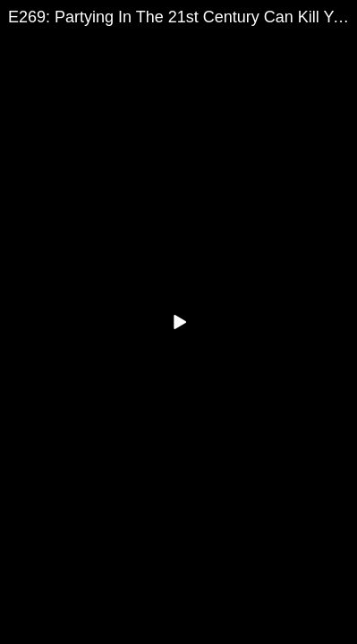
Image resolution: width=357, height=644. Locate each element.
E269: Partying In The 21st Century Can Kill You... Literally (183, 17)
